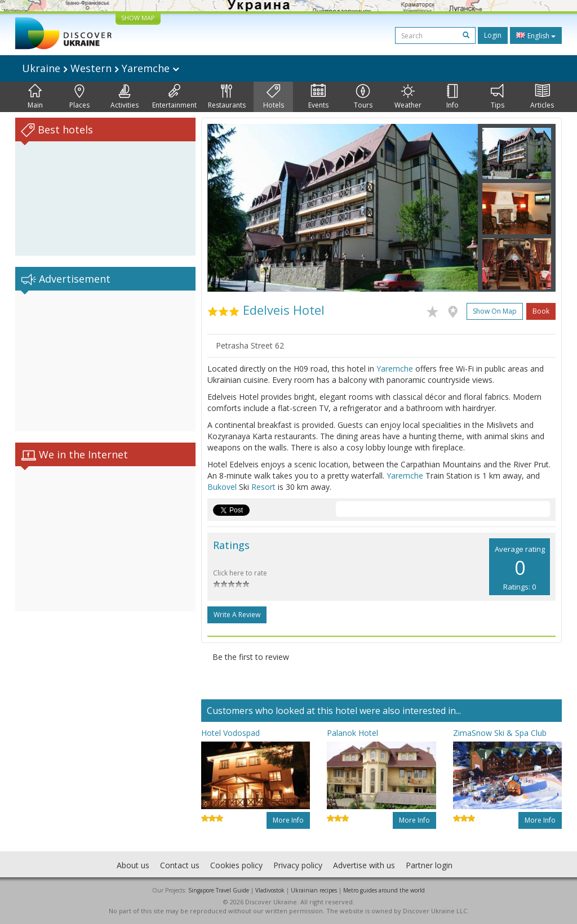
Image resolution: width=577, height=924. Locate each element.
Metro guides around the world (384, 890)
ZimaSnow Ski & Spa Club (500, 733)
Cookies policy (236, 865)
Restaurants (227, 97)
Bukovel (222, 487)
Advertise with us (364, 865)
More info (288, 820)
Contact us (180, 865)
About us (133, 865)
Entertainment (174, 97)
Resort (263, 487)
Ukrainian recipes (314, 890)
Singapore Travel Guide (219, 890)
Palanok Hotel (352, 733)
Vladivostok (270, 890)
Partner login (429, 865)
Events (318, 97)
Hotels (274, 97)
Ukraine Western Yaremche (101, 68)
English (536, 35)
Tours (363, 97)
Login (493, 35)
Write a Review (237, 615)
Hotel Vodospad (230, 733)
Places (79, 97)
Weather (408, 97)
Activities (125, 97)
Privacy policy (298, 865)
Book (541, 311)
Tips (498, 97)
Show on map (495, 311)
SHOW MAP (138, 18)
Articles (542, 97)
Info (452, 97)
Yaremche (395, 369)
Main (35, 97)
